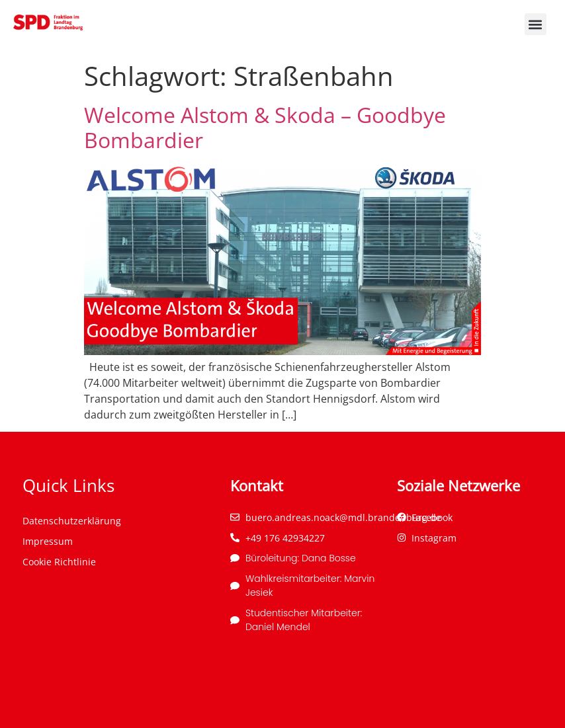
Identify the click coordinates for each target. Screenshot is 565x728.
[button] (536, 24)
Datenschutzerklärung (72, 521)
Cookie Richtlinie (59, 562)
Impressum (48, 541)
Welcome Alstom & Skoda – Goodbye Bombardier (265, 127)
